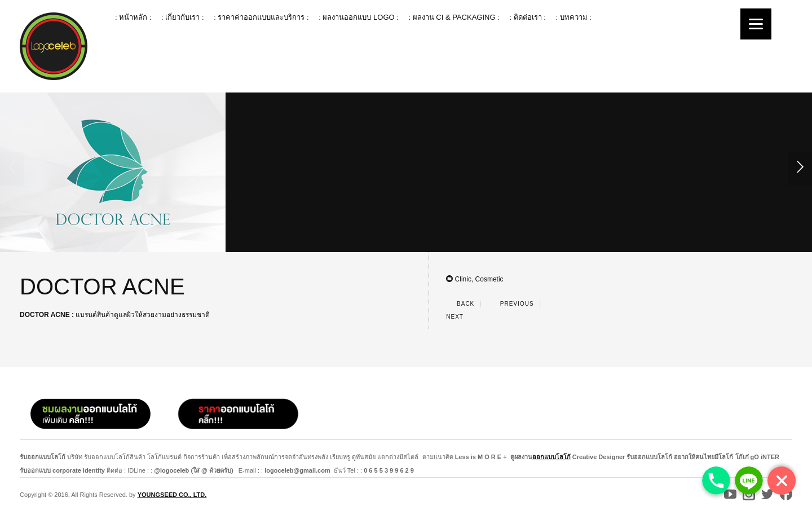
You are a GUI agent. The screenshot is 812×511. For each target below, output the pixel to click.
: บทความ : (573, 17)
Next (461, 317)
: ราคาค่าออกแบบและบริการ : (261, 17)
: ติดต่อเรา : (527, 17)
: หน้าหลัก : (133, 17)
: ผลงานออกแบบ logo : (359, 17)
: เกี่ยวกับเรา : (182, 17)
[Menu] (756, 24)
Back (460, 304)
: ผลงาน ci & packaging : (454, 17)
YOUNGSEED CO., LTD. (172, 495)
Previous (510, 304)
